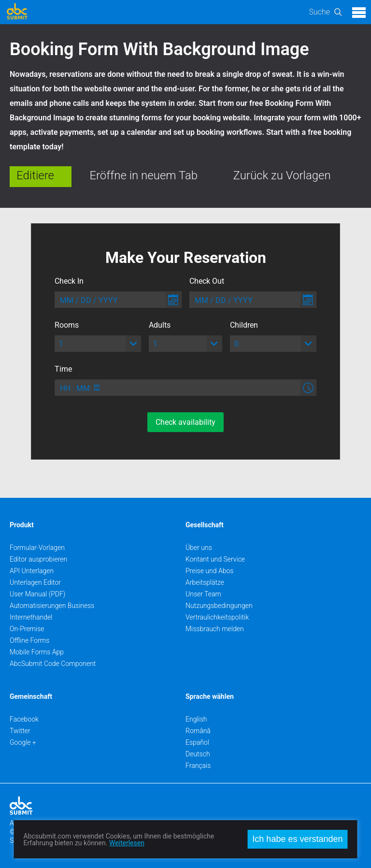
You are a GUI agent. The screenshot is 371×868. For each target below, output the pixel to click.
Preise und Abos (209, 571)
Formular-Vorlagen (37, 548)
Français (198, 766)
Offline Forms (29, 640)
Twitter (20, 731)
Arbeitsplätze (205, 582)
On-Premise (27, 629)
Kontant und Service (215, 559)
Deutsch (198, 754)
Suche (319, 12)
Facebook (24, 719)
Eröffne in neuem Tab (143, 175)
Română (198, 731)
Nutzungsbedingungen (219, 606)
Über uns (199, 548)
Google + (23, 742)
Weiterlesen (127, 843)
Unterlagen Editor (35, 582)
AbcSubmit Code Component (53, 664)
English (196, 719)
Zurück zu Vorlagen (282, 175)
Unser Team (203, 594)
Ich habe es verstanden (297, 839)
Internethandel (31, 617)
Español (197, 742)
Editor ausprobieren (38, 559)
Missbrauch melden (215, 629)
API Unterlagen (32, 571)
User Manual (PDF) (37, 594)
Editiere (35, 175)
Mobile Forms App (37, 652)
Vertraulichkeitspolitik (217, 617)
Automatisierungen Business (52, 606)
